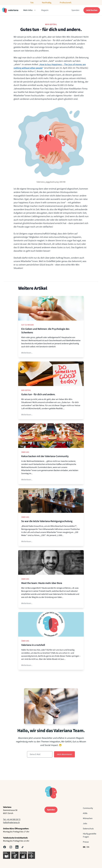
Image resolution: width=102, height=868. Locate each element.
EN (88, 847)
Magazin (45, 10)
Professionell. (66, 3)
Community (88, 808)
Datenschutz (88, 829)
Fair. (32, 3)
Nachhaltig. (47, 3)
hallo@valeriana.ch (11, 822)
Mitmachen (88, 818)
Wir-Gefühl (26, 390)
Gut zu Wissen (27, 325)
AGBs (85, 813)
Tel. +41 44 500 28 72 (12, 819)
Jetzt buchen (92, 10)
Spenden (75, 10)
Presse (86, 842)
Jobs (85, 824)
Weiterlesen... (27, 353)
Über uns (25, 452)
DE (84, 847)
